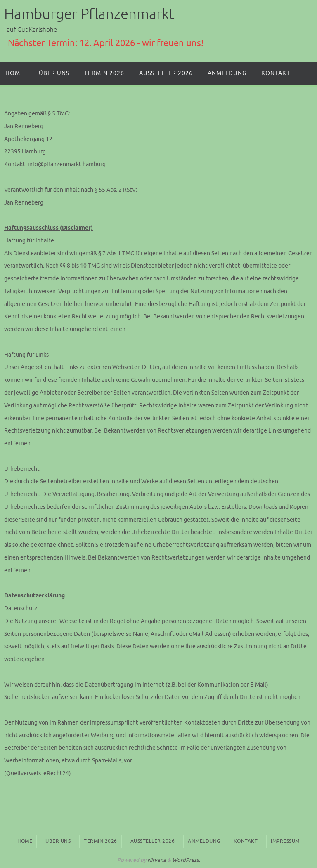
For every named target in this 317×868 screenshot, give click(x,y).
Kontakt (246, 841)
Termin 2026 (101, 841)
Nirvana (157, 860)
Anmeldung (204, 841)
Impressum (285, 841)
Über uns (58, 841)
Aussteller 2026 (153, 841)
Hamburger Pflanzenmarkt (89, 14)
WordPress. (186, 860)
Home (25, 841)
